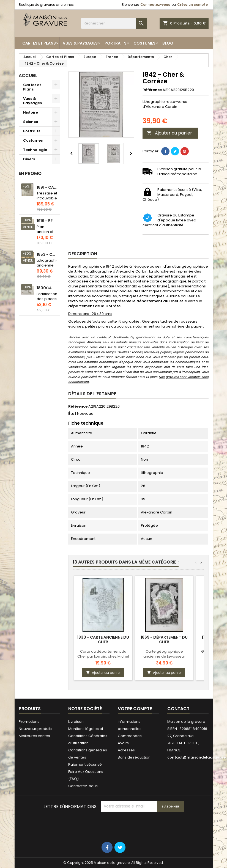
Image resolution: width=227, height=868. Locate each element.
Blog (168, 43)
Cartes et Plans (39, 43)
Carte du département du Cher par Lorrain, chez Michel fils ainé (103, 656)
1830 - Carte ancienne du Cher (103, 640)
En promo (30, 173)
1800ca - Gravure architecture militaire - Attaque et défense (47, 288)
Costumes (144, 43)
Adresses (126, 750)
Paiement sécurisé (85, 764)
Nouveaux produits (35, 729)
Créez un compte (192, 5)
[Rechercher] (114, 23)
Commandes (130, 736)
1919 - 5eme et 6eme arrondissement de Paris (47, 221)
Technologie (35, 150)
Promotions (29, 722)
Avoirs (123, 743)
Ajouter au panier (169, 133)
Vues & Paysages (80, 43)
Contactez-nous (83, 786)
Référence (152, 90)
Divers (29, 159)
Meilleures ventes (34, 736)
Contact (178, 709)
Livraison (76, 722)
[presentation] (143, 825)
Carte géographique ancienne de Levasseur (164, 654)
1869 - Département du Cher (164, 640)
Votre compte (135, 709)
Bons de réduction (134, 757)
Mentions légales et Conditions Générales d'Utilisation (88, 736)
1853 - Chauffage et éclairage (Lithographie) (47, 255)
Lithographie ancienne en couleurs (48, 268)
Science (31, 122)
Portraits (116, 43)
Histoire (31, 112)
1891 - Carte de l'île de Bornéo (47, 187)
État (72, 414)
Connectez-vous (155, 5)
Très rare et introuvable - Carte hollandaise (47, 201)
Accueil (28, 75)
